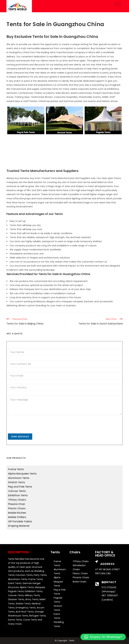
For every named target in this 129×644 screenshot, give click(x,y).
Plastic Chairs (17, 508)
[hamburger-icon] (117, 4)
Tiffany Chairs (17, 500)
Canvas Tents (17, 491)
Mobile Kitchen (17, 513)
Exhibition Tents (18, 495)
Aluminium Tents (19, 478)
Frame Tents (16, 469)
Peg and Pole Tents (20, 487)
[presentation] (32, 431)
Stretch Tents (17, 482)
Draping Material (19, 526)
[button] (103, 637)
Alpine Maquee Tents (58, 581)
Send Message (20, 437)
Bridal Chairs (80, 582)
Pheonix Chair (17, 504)
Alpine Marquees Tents (22, 474)
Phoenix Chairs (81, 577)
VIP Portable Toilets (20, 521)
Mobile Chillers (17, 517)
